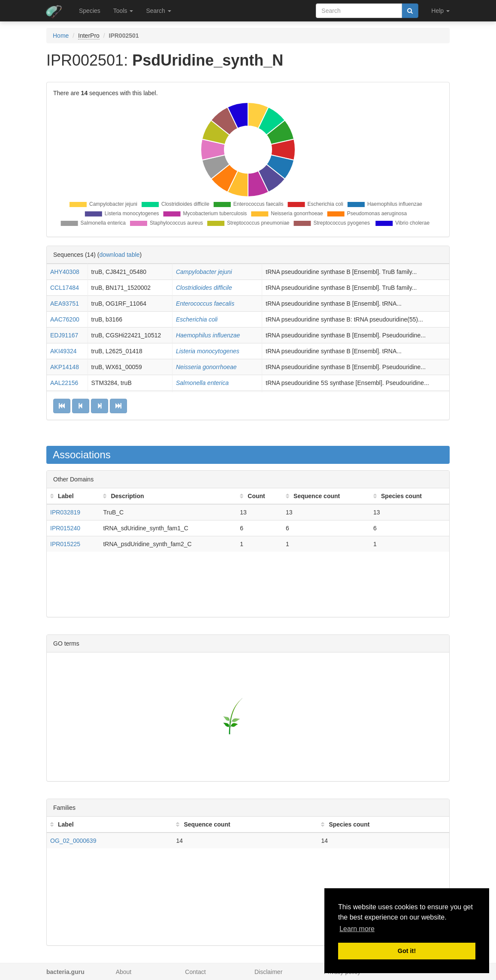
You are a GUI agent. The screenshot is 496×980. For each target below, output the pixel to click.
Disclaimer (268, 972)
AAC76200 (65, 319)
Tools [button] (123, 11)
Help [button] (440, 11)
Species (90, 11)
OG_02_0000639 (73, 841)
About (124, 972)
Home (61, 36)
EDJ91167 (64, 335)
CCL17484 (65, 288)
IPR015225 (65, 544)
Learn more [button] (357, 929)
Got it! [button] (407, 951)
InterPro (89, 36)
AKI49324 (64, 351)
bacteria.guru (65, 972)
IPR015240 (65, 528)
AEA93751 (65, 304)
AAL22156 (64, 383)
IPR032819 (65, 512)
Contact (195, 972)
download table (119, 255)
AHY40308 (65, 272)
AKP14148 (65, 367)
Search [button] (158, 11)
